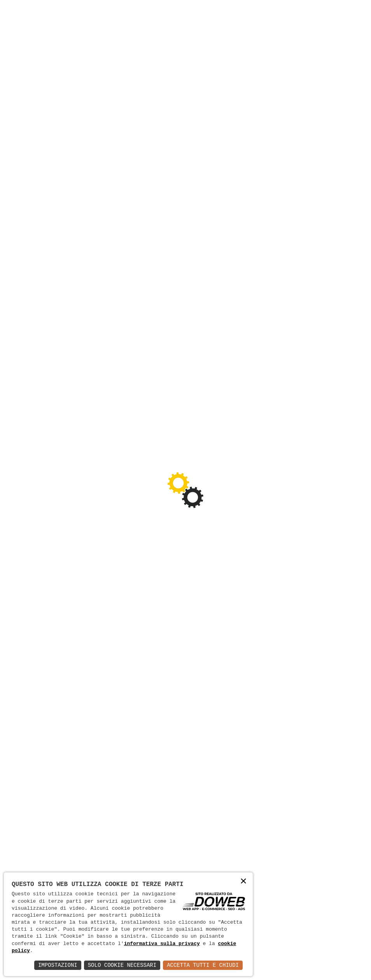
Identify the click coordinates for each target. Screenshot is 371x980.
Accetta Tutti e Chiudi (203, 965)
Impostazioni (58, 965)
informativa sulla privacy (162, 944)
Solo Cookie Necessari (122, 965)
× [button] (243, 882)
